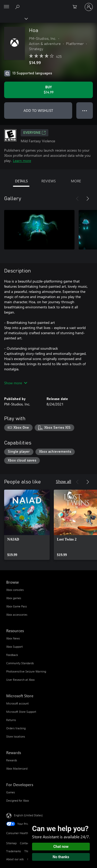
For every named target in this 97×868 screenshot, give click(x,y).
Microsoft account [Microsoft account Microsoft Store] (17, 703)
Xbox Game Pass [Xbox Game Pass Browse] (17, 606)
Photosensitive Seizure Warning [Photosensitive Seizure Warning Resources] (26, 671)
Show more (16, 383)
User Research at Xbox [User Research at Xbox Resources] (20, 680)
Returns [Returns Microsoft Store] (11, 720)
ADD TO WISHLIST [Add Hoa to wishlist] (38, 110)
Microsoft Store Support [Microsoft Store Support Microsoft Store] (21, 712)
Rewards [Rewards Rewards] (12, 760)
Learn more (22, 161)
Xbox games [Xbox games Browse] (14, 598)
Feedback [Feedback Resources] (12, 655)
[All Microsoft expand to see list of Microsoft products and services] (6, 7)
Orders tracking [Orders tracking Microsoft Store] (16, 728)
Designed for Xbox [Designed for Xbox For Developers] (18, 800)
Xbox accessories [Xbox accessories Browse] (17, 615)
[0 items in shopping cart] (76, 7)
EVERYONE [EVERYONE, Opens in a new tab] (35, 133)
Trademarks (14, 851)
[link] (27, 525)
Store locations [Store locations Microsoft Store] (16, 736)
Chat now (61, 847)
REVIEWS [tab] (48, 181)
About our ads (15, 859)
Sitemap (11, 843)
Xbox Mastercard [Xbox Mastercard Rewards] (17, 768)
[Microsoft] (48, 4)
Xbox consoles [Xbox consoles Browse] (15, 590)
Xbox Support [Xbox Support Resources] (14, 647)
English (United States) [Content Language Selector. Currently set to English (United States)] (28, 815)
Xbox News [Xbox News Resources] (13, 638)
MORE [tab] (76, 181)
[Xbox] (14, 18)
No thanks (61, 857)
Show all (64, 481)
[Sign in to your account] (89, 7)
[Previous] (77, 199)
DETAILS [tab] (21, 181)
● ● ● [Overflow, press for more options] (85, 110)
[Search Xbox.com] (18, 7)
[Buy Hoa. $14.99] (48, 90)
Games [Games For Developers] (11, 792)
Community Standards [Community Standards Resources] (20, 663)
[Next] (88, 199)
